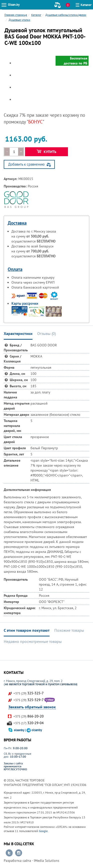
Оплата (15, 269)
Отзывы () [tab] (46, 333)
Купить (46, 152)
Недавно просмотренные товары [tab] (33, 641)
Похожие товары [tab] (69, 630)
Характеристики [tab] (18, 333)
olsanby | (20, 730)
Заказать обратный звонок (32, 707)
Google (43, 831)
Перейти (9, 853)
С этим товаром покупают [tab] (27, 630)
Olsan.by (14, 5)
